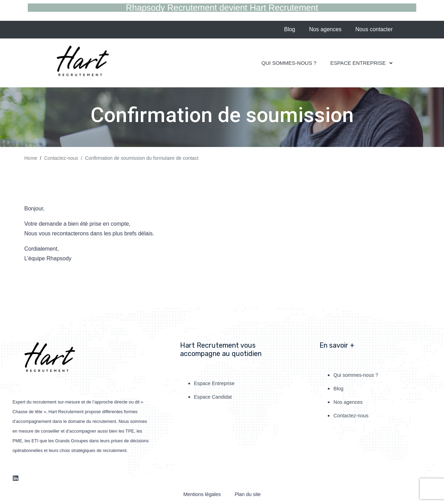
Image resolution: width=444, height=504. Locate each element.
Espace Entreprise (361, 63)
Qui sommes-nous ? (289, 63)
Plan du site (247, 494)
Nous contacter (374, 29)
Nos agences (325, 29)
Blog (290, 29)
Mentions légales (202, 494)
